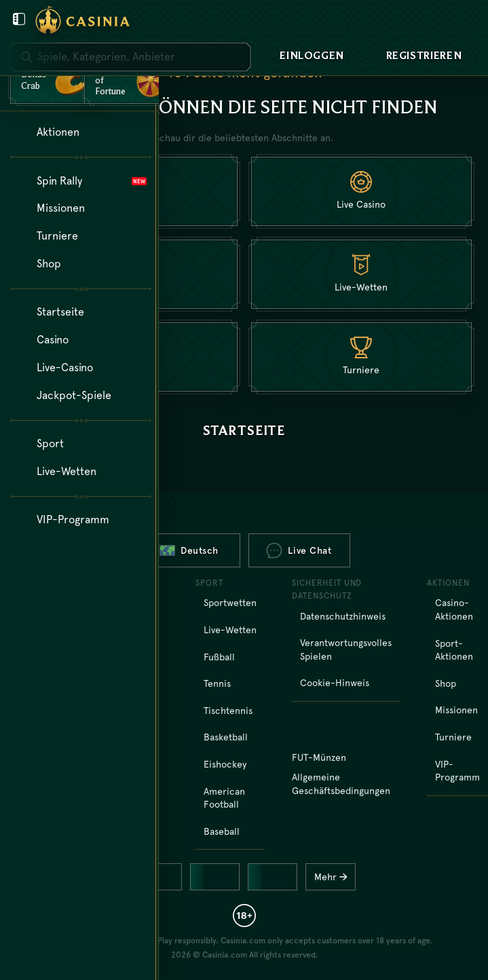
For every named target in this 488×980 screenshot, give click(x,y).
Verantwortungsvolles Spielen (346, 649)
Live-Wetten (230, 630)
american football (224, 798)
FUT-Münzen (319, 757)
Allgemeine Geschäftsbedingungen (341, 784)
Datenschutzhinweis (343, 616)
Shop (446, 683)
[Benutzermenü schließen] (19, 19)
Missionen (456, 710)
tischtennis (228, 711)
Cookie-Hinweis (335, 683)
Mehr (334, 877)
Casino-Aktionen (454, 609)
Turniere (453, 737)
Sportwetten (230, 603)
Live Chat (299, 550)
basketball (226, 737)
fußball (219, 657)
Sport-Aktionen (454, 650)
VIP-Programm (457, 771)
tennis (217, 683)
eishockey (225, 764)
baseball (222, 831)
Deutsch (189, 550)
